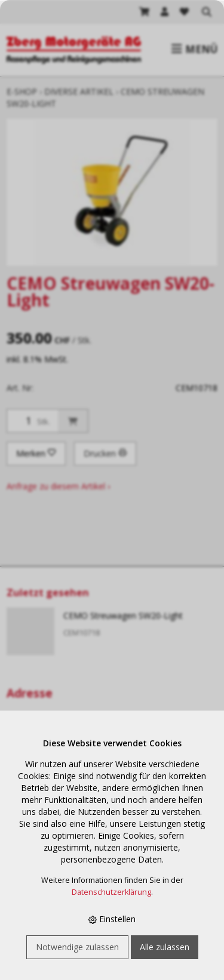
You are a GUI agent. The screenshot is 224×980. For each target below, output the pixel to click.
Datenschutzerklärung (111, 892)
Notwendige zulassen (77, 947)
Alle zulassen (165, 947)
